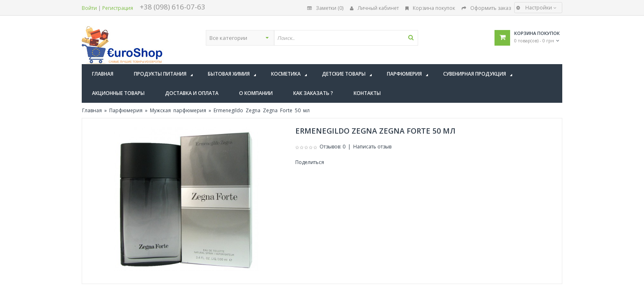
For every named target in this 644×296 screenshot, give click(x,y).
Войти (89, 8)
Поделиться (310, 162)
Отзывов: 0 (332, 147)
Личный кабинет (374, 8)
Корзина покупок (430, 8)
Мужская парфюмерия (178, 110)
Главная (92, 110)
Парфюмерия (126, 110)
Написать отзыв (372, 147)
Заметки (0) (325, 8)
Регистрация (118, 8)
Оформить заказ (486, 8)
